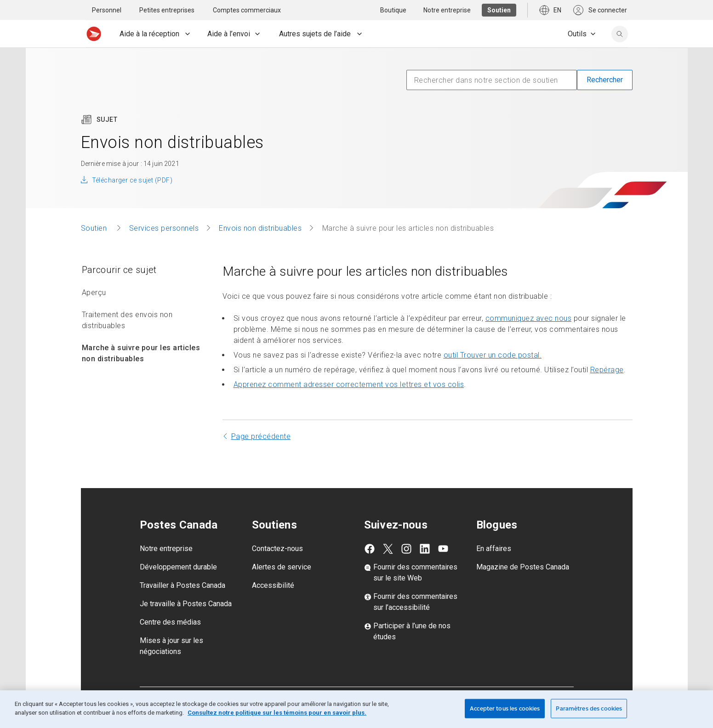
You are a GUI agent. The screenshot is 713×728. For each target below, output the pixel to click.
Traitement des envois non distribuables (127, 320)
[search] (620, 34)
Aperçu (94, 293)
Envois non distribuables (260, 228)
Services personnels (164, 228)
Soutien (95, 228)
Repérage (607, 370)
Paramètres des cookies (589, 708)
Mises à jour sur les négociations (171, 646)
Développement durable (178, 567)
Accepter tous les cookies (505, 708)
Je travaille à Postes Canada (186, 604)
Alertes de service (282, 567)
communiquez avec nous (529, 318)
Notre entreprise (166, 549)
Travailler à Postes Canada (183, 585)
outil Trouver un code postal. (493, 355)
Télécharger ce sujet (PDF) (132, 180)
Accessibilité (273, 585)
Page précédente (261, 436)
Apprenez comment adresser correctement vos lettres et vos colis (349, 384)
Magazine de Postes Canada (523, 567)
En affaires (494, 549)
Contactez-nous (277, 549)
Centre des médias (170, 622)
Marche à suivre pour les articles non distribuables (141, 353)
